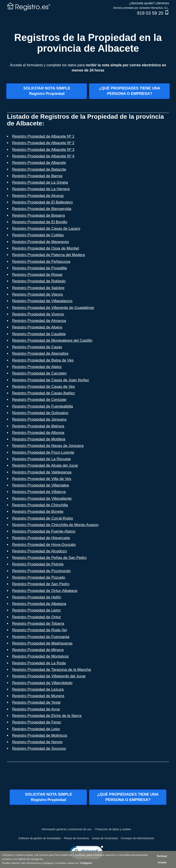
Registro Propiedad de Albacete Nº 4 (43, 156)
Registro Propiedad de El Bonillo (40, 222)
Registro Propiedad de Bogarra (38, 215)
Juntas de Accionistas (105, 838)
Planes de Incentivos (76, 838)
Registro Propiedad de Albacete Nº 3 (43, 150)
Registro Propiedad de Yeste (36, 702)
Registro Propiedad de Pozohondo (41, 571)
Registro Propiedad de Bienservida (42, 209)
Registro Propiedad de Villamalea (41, 485)
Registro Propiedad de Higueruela (41, 538)
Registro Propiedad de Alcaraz (38, 196)
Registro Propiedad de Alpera (37, 327)
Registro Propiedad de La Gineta (40, 182)
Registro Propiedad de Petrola (38, 564)
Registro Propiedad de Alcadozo (39, 551)
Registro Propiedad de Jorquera (39, 419)
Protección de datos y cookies (113, 829)
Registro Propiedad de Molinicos (40, 735)
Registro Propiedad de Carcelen (39, 373)
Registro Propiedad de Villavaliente (42, 499)
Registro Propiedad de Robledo (39, 281)
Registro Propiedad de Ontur (36, 617)
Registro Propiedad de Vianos (38, 294)
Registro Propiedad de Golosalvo (40, 413)
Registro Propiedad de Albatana (39, 604)
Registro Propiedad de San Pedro (41, 584)
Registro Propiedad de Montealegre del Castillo (52, 340)
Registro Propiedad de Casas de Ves (44, 387)
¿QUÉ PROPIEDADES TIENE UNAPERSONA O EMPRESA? (130, 91)
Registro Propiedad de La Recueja (41, 459)
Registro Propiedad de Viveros (38, 314)
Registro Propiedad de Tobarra (38, 624)
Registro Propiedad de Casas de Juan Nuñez (51, 380)
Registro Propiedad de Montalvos (40, 656)
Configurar (86, 863)
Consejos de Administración (138, 838)
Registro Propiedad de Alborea (38, 433)
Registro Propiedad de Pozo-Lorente (43, 452)
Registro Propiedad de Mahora (38, 426)
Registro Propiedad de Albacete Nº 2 (43, 143)
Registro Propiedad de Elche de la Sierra (47, 716)
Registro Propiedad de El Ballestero (42, 202)
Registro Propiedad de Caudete (39, 334)
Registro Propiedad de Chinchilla (40, 505)
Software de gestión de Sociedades (40, 838)
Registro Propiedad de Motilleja (39, 439)
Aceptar (162, 862)
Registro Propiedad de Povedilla (39, 268)
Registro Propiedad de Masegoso (41, 242)
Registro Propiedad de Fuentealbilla (43, 406)
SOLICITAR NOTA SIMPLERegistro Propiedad (47, 91)
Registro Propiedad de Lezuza (38, 689)
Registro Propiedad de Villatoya (39, 492)
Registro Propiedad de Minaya (38, 650)
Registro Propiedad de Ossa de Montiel (46, 248)
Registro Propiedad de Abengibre (40, 354)
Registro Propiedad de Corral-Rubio (43, 518)
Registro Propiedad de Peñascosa (41, 262)
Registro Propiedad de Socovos (39, 749)
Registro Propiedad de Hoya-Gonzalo (44, 545)
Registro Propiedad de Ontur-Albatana (45, 591)
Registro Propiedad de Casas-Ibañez (44, 393)
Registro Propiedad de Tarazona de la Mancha (52, 670)
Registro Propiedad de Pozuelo (39, 577)
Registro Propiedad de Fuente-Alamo (44, 531)
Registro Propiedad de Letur (36, 729)
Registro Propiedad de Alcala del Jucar (45, 465)
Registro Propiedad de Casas (37, 347)
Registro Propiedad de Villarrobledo (42, 683)
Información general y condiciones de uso (67, 829)
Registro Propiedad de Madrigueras (42, 643)
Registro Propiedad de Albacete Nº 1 (43, 136)
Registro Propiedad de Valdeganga (42, 472)
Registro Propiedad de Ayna (36, 709)
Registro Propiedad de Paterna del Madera (49, 255)
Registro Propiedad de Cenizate (39, 400)
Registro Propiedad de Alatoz (37, 367)
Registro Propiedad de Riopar (37, 275)
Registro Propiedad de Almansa (39, 321)
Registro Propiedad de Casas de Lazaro (46, 229)
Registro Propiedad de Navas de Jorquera (48, 446)
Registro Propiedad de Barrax (37, 176)
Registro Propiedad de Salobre (38, 288)
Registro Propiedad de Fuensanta (41, 637)
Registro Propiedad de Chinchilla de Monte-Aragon (55, 525)
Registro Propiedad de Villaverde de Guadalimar (53, 308)
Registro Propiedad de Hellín (37, 597)
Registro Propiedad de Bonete (38, 512)
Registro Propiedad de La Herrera (41, 189)
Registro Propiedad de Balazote (39, 169)
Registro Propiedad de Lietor (36, 610)
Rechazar (162, 856)
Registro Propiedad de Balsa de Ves (43, 360)
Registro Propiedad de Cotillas (38, 235)
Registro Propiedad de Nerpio (37, 742)
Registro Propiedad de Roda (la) (40, 630)
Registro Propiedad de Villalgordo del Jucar (49, 676)
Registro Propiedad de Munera (38, 696)
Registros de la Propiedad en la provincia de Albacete (88, 43)
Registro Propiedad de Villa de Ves (42, 479)
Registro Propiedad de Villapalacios (42, 301)
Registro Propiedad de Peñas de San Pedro (49, 558)
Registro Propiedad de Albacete (39, 163)
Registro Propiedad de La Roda (39, 663)
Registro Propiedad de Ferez (37, 722)
